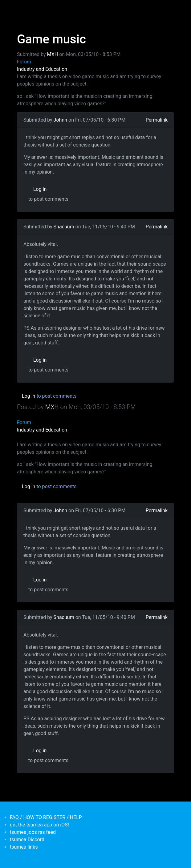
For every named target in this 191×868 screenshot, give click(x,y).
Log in (40, 189)
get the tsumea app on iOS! (39, 825)
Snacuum (64, 227)
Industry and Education (42, 69)
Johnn (60, 120)
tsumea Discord (27, 840)
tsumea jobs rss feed (33, 832)
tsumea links (24, 847)
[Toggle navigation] (21, 9)
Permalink (157, 120)
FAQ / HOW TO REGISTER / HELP (46, 817)
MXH (53, 54)
